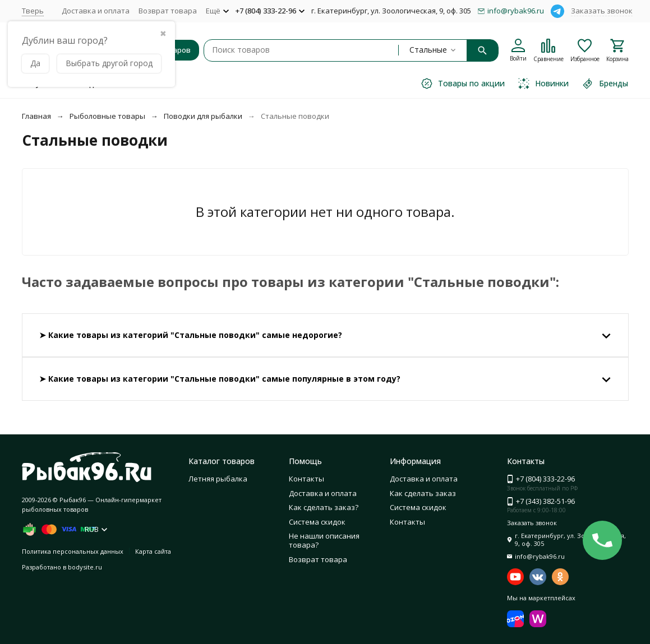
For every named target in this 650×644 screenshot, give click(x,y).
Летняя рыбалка (218, 479)
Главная (36, 116)
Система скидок (317, 522)
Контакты (306, 479)
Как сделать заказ (423, 493)
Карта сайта (153, 551)
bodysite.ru (85, 567)
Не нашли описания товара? (324, 540)
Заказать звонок (602, 11)
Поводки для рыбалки (203, 116)
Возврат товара (168, 11)
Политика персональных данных (73, 551)
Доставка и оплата (96, 11)
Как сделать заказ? (324, 507)
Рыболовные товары (107, 116)
